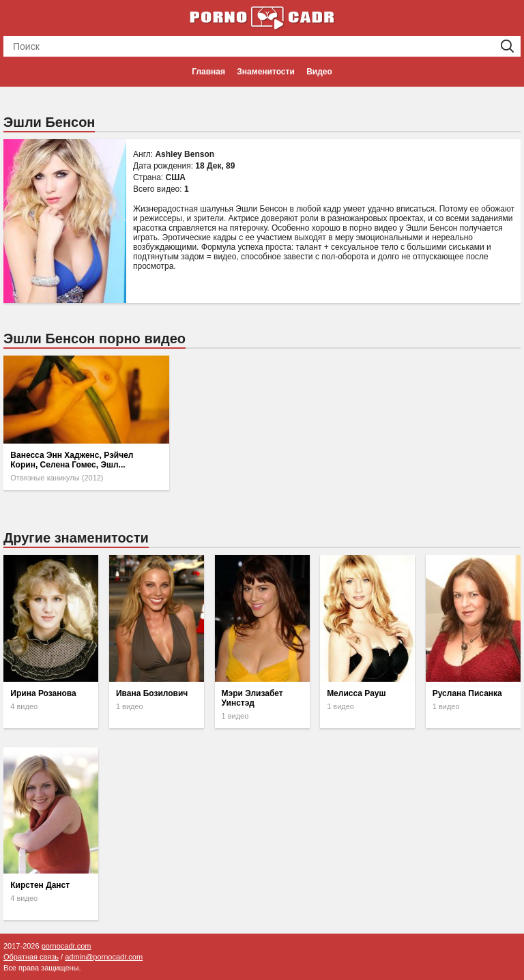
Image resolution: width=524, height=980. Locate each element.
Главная (208, 72)
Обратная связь (31, 957)
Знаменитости (265, 72)
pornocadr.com (67, 946)
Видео (319, 72)
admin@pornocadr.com (104, 957)
